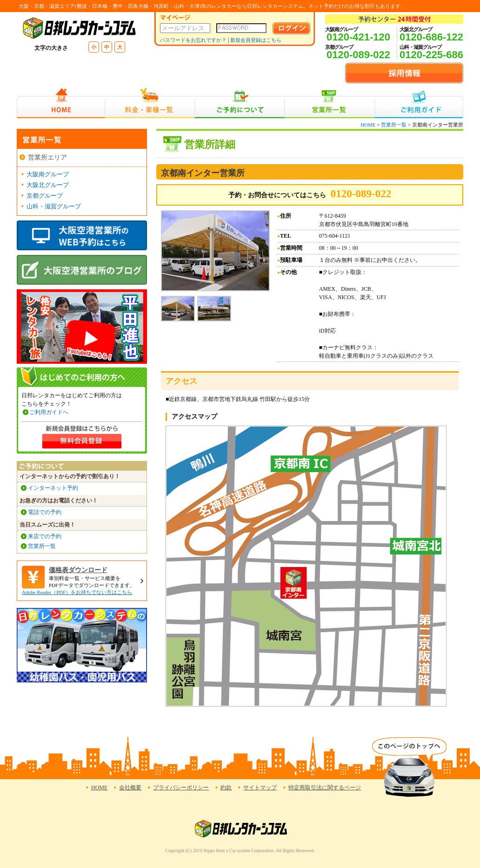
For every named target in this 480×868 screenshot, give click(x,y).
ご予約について (240, 103)
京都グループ (45, 196)
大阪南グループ (48, 174)
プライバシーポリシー (181, 788)
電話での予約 (45, 512)
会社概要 (130, 788)
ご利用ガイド (419, 103)
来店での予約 (45, 536)
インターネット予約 (53, 488)
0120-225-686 (431, 55)
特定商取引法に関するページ (325, 788)
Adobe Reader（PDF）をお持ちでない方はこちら (77, 592)
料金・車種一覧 (150, 103)
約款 (226, 788)
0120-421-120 (358, 37)
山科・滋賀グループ (54, 206)
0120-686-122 (431, 37)
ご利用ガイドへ (49, 412)
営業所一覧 (330, 103)
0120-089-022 (358, 55)
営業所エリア (47, 157)
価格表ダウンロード (78, 570)
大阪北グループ (48, 185)
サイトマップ (260, 788)
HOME (61, 103)
